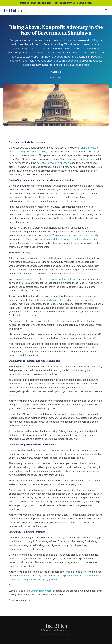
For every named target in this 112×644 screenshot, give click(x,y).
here (53, 300)
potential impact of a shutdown (54, 163)
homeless (63, 235)
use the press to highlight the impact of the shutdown (48, 279)
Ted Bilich (56, 626)
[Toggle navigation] (106, 10)
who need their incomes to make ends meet (68, 239)
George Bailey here (41, 591)
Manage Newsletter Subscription (56, 634)
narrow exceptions (34, 214)
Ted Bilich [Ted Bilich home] (12, 10)
